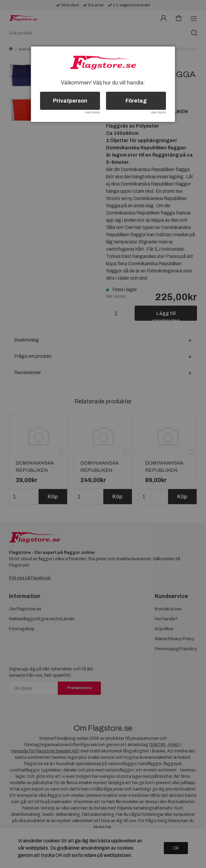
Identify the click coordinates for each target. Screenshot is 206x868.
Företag (136, 101)
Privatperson (70, 101)
